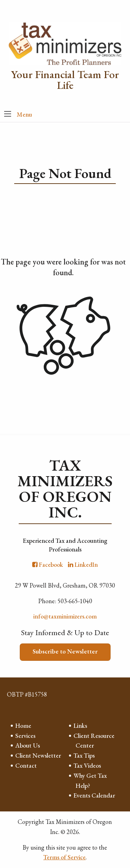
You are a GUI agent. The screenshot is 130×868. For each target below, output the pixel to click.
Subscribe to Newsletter (65, 651)
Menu (24, 114)
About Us (28, 745)
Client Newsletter (38, 755)
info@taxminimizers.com (65, 616)
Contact (26, 765)
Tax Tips (84, 755)
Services (25, 736)
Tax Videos (87, 765)
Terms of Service (64, 857)
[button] (8, 115)
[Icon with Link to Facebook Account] (48, 564)
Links (80, 726)
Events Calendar (94, 795)
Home (23, 726)
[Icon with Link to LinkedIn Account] (83, 564)
